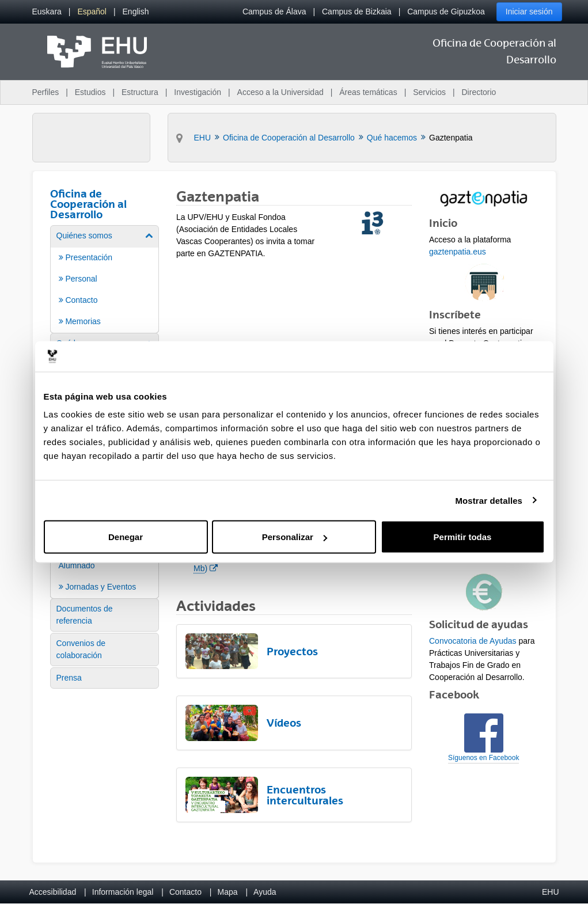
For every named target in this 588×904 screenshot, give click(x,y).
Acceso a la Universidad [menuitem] (280, 92)
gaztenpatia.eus (458, 252)
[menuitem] (47, 12)
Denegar (126, 537)
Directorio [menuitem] (479, 92)
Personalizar (295, 537)
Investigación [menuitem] (198, 92)
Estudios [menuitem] (90, 92)
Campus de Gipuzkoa (446, 12)
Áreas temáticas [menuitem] (368, 92)
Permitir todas (463, 537)
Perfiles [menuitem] (46, 92)
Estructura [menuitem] (140, 92)
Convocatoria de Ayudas (473, 641)
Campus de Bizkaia (357, 12)
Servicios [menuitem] (429, 92)
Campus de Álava (274, 12)
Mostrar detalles (489, 500)
